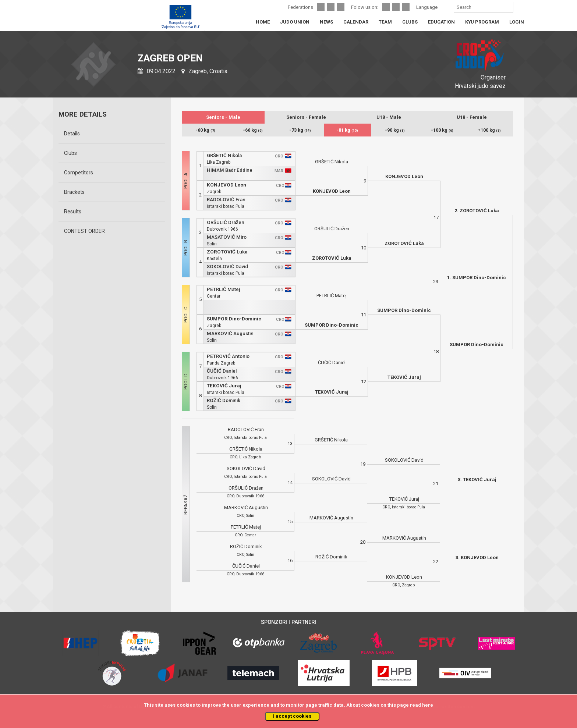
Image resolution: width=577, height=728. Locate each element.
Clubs (70, 153)
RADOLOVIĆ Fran (226, 200)
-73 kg (300, 130)
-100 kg (442, 130)
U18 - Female (472, 117)
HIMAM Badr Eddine (230, 170)
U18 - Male (389, 117)
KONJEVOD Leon (226, 185)
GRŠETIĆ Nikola (224, 155)
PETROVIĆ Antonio (228, 356)
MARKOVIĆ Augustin (230, 333)
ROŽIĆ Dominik (224, 400)
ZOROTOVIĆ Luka (227, 252)
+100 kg (489, 130)
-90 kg (395, 130)
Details (72, 134)
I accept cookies (292, 716)
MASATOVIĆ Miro (227, 237)
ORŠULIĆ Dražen (226, 222)
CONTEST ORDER (84, 231)
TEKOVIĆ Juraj (224, 386)
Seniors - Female (306, 117)
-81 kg (347, 130)
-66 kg (253, 130)
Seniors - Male (223, 117)
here (428, 705)
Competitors (79, 173)
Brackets (74, 192)
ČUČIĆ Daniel (222, 371)
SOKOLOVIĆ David (227, 267)
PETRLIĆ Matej (223, 289)
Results (73, 212)
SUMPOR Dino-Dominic (234, 319)
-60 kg (205, 130)
